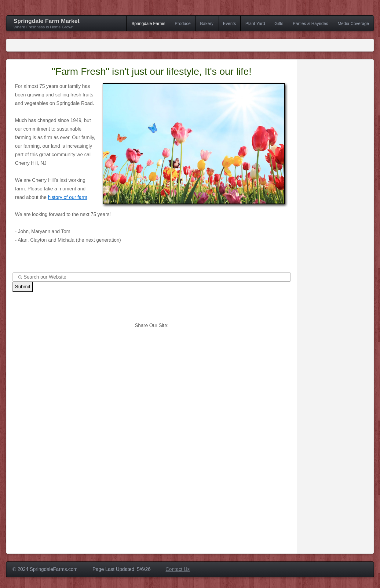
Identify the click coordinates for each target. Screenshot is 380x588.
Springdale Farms (148, 23)
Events (230, 23)
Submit (23, 287)
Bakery (207, 23)
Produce (183, 23)
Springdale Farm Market (46, 21)
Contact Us (178, 569)
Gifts (279, 23)
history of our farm (68, 197)
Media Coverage (353, 23)
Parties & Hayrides (310, 23)
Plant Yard (255, 23)
